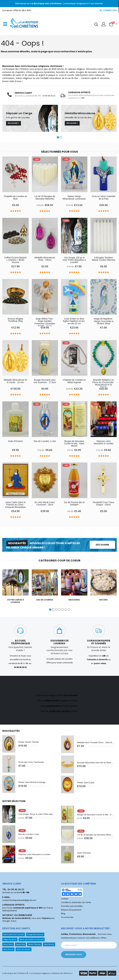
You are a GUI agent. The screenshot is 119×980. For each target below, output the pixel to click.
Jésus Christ (8, 944)
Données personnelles (72, 906)
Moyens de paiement (71, 910)
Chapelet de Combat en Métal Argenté (74, 381)
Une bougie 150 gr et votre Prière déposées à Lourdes (74, 260)
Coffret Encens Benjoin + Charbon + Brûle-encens (15, 260)
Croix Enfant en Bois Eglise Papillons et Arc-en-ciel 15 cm (74, 321)
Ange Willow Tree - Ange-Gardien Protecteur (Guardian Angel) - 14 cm (45, 322)
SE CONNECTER (108, 10)
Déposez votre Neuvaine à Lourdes (104, 442)
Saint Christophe (23, 949)
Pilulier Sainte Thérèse (29, 742)
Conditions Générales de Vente (76, 902)
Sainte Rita (21, 944)
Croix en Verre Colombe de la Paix (104, 198)
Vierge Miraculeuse (35, 934)
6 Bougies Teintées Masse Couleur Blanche (104, 259)
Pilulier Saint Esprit (86, 783)
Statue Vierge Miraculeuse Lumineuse (74, 198)
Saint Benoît (8, 949)
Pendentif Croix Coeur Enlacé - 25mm (104, 504)
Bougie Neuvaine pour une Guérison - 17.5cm (45, 381)
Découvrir (102, 545)
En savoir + (13, 123)
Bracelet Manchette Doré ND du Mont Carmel (96, 763)
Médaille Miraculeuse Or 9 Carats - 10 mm (15, 381)
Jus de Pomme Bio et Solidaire (74, 504)
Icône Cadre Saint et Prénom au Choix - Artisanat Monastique (15, 505)
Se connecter (67, 917)
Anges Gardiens (10, 939)
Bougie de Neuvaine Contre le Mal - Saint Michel (74, 444)
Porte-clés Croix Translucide (31, 762)
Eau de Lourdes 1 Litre (45, 441)
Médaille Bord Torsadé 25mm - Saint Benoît (96, 742)
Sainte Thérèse (34, 944)
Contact (65, 899)
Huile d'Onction (15, 441)
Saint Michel (49, 944)
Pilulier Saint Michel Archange (32, 782)
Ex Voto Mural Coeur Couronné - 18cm (45, 504)
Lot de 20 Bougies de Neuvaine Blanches (45, 198)
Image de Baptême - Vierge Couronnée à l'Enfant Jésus (104, 321)
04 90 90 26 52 (16, 889)
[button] (96, 25)
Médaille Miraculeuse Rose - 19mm (45, 259)
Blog (63, 913)
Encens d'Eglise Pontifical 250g (15, 320)
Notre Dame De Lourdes (14, 934)
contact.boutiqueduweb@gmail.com (19, 900)
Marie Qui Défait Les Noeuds (32, 939)
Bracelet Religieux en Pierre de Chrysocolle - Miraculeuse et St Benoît (104, 384)
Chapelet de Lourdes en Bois (15, 198)
